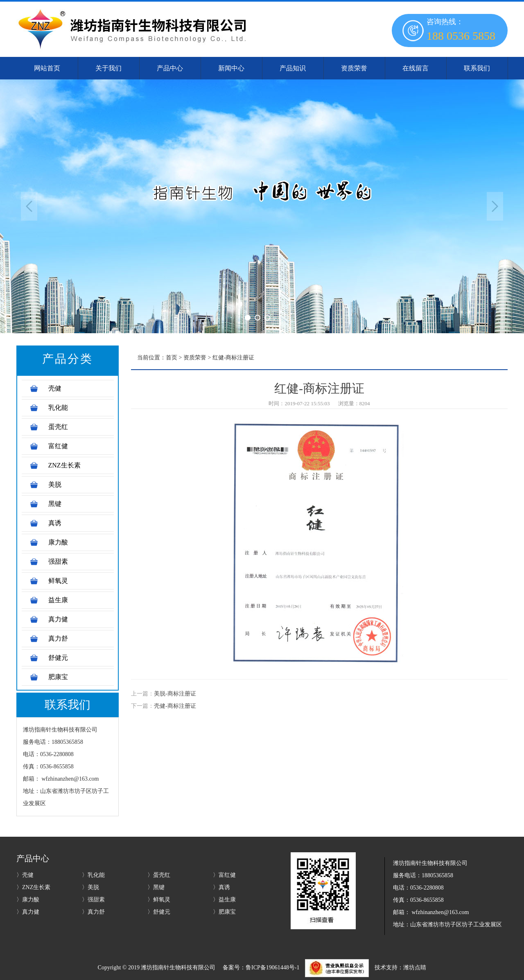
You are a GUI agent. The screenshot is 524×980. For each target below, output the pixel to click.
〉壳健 (25, 875)
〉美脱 (90, 887)
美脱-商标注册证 (175, 694)
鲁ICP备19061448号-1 (272, 968)
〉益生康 (224, 900)
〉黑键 (156, 887)
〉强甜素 (93, 900)
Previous (29, 206)
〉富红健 (224, 875)
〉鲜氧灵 (159, 900)
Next (495, 206)
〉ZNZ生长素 (33, 887)
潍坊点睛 (415, 968)
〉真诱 (221, 887)
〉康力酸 (28, 900)
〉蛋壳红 (159, 875)
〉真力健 (28, 912)
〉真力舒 (93, 912)
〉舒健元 (159, 912)
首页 (172, 358)
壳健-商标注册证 (175, 706)
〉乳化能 (93, 875)
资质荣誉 (195, 358)
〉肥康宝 (224, 912)
